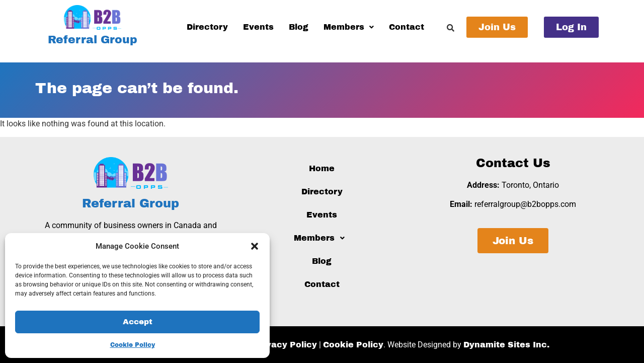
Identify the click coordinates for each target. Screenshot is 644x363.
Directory (207, 27)
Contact (407, 27)
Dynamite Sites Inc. (506, 345)
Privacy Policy (286, 345)
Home (322, 168)
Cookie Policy (133, 345)
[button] (255, 246)
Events (258, 27)
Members (349, 27)
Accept (138, 322)
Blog (299, 27)
